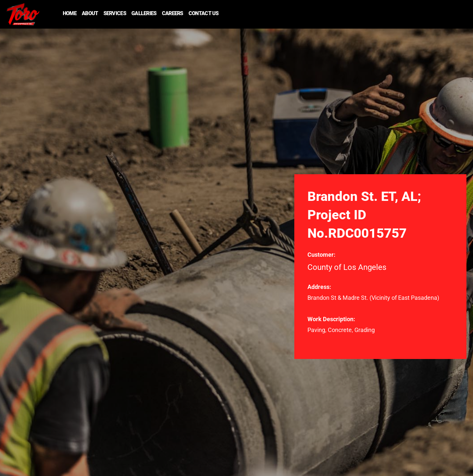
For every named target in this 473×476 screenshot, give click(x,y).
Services (115, 13)
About (90, 13)
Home (70, 13)
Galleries (144, 13)
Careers (173, 13)
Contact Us (204, 13)
